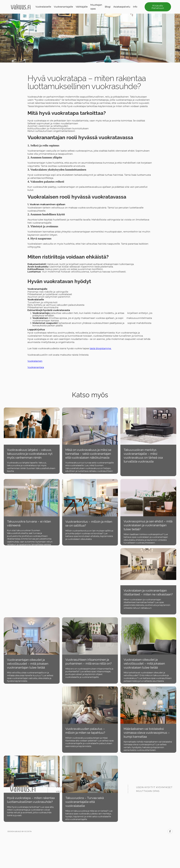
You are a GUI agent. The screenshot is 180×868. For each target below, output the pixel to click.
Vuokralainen (35, 361)
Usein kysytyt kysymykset (154, 787)
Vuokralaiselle (43, 7)
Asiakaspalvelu (122, 7)
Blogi (108, 7)
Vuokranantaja (36, 367)
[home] (21, 7)
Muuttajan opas (96, 7)
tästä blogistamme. (100, 348)
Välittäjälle (82, 7)
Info (135, 7)
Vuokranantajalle (63, 7)
